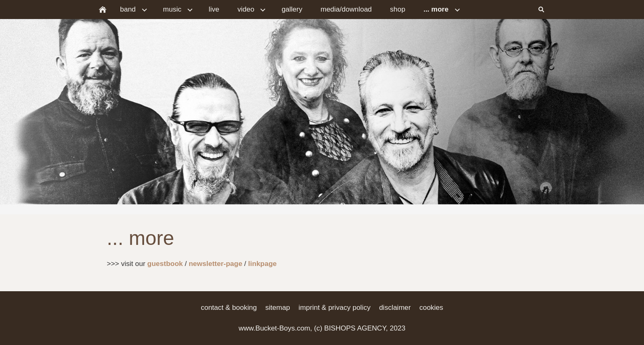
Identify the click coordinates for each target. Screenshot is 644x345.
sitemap (278, 308)
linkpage (263, 264)
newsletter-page (215, 264)
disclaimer (395, 308)
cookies (431, 308)
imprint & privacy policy (334, 308)
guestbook (165, 264)
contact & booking (229, 308)
